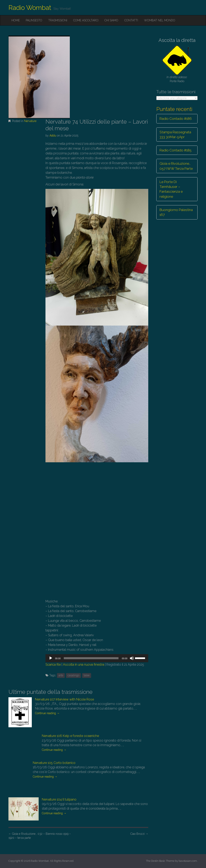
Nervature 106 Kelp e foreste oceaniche (70, 736)
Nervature (30, 121)
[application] (97, 658)
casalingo (73, 675)
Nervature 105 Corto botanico (54, 763)
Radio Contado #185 (176, 150)
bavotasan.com (188, 861)
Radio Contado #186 (176, 119)
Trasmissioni (58, 20)
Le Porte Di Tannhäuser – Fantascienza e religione (171, 189)
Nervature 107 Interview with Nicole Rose (64, 699)
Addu (53, 136)
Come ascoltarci (86, 20)
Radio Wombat (30, 8)
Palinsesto (34, 20)
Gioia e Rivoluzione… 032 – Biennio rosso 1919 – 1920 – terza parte (40, 836)
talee (87, 675)
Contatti (131, 20)
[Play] (51, 658)
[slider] (91, 658)
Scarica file (53, 665)
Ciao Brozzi (139, 834)
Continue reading (47, 713)
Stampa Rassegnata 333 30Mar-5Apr (175, 134)
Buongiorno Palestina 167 (176, 212)
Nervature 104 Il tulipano (59, 799)
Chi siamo (111, 20)
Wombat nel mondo (160, 20)
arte (61, 675)
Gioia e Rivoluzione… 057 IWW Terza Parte (176, 166)
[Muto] (132, 658)
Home (16, 20)
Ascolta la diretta (177, 40)
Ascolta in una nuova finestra (84, 665)
